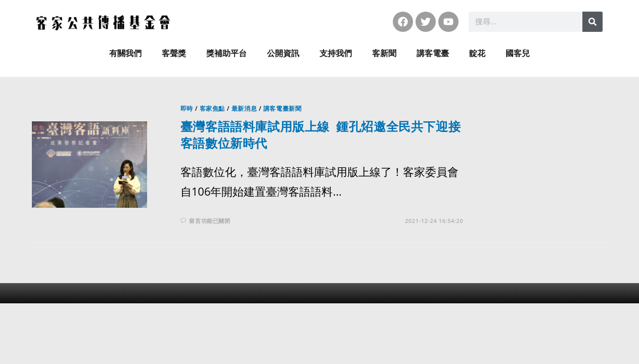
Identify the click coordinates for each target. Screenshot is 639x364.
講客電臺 (433, 53)
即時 (187, 108)
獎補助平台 (226, 53)
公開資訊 (283, 53)
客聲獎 (174, 53)
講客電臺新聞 (283, 108)
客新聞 (384, 53)
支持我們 (336, 53)
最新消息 (244, 108)
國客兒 (518, 53)
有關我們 (125, 53)
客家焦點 (212, 108)
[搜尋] (592, 22)
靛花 (477, 53)
